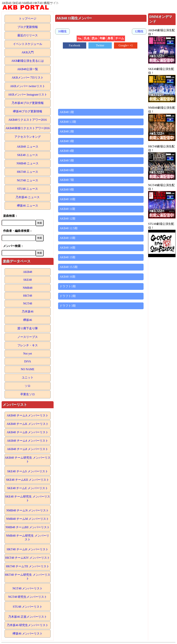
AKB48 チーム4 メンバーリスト (28, 441)
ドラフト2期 (68, 296)
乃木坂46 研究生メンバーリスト (28, 625)
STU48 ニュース (28, 189)
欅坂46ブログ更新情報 (28, 111)
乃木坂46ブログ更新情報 (28, 103)
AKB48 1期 (67, 112)
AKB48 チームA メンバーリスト (28, 415)
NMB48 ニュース (28, 163)
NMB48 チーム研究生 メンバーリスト (28, 538)
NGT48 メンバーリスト (28, 588)
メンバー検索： (13, 246)
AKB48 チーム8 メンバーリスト (28, 449)
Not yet (28, 354)
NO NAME (28, 369)
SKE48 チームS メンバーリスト (27, 471)
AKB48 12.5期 (68, 228)
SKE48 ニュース (28, 155)
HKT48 (28, 296)
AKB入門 (28, 52)
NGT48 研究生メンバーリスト (28, 597)
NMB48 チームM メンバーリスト (28, 519)
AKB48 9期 (67, 189)
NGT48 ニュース (28, 180)
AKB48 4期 (67, 151)
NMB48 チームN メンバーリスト (28, 510)
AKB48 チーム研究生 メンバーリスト (28, 460)
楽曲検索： (10, 216)
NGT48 (28, 303)
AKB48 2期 (67, 131)
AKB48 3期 (67, 141)
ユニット (28, 377)
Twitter (100, 45)
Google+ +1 (126, 45)
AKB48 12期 (67, 219)
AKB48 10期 (67, 199)
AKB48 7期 (67, 180)
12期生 (139, 31)
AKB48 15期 (67, 257)
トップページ (28, 19)
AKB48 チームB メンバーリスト (28, 432)
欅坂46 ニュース (28, 206)
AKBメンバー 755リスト (28, 78)
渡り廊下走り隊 (28, 328)
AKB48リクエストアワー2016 (28, 120)
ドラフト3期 (68, 306)
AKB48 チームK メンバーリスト (27, 424)
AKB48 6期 (67, 170)
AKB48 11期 (67, 209)
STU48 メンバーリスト (28, 607)
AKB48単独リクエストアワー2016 (28, 128)
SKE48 (28, 280)
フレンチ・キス (28, 345)
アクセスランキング (28, 137)
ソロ (28, 386)
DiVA (27, 361)
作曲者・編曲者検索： (18, 231)
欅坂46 (28, 320)
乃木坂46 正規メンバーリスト (28, 617)
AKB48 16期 (67, 277)
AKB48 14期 (67, 248)
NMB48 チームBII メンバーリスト (28, 527)
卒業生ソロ (28, 394)
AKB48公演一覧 (28, 69)
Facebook (75, 45)
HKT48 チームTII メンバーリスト (27, 566)
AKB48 (28, 272)
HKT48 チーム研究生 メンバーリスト (28, 577)
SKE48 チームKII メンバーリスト (28, 480)
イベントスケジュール (28, 44)
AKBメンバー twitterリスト (28, 86)
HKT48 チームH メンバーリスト (28, 549)
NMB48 (28, 288)
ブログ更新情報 (28, 27)
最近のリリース (28, 35)
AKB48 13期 (67, 238)
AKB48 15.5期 (68, 267)
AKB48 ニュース (28, 147)
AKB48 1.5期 (68, 122)
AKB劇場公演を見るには (28, 61)
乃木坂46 (28, 311)
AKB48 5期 (67, 160)
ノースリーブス (28, 337)
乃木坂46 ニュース (28, 197)
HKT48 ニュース (28, 172)
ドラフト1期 (68, 286)
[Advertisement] (101, 77)
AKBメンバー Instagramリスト (28, 95)
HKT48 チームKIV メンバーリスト (27, 558)
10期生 (62, 31)
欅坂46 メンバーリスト (28, 633)
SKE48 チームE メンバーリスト (28, 488)
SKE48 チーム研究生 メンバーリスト (28, 498)
